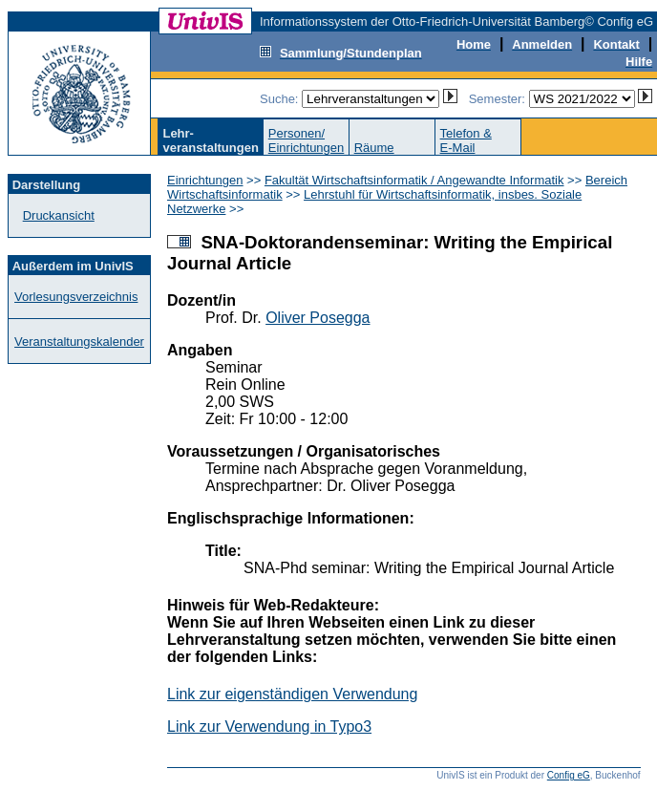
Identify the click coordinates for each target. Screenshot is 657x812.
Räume (374, 148)
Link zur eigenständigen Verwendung (292, 694)
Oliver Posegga (318, 318)
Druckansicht (59, 215)
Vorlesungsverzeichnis (76, 297)
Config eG (569, 775)
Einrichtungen (205, 180)
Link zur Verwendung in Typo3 (269, 727)
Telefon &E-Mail (466, 140)
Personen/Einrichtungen (307, 140)
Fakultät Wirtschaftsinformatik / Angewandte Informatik (414, 180)
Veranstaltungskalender (79, 342)
